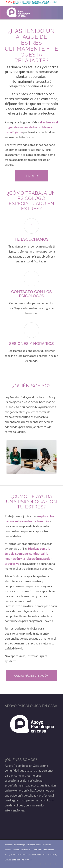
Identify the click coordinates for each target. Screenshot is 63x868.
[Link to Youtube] (51, 864)
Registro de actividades (44, 850)
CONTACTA (25, 4)
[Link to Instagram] (56, 864)
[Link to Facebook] (46, 864)
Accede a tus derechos (22, 850)
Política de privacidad (14, 845)
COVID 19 (10, 2)
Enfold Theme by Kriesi (22, 860)
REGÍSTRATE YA (39, 2)
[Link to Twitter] (41, 864)
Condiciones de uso (33, 845)
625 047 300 (45, 4)
